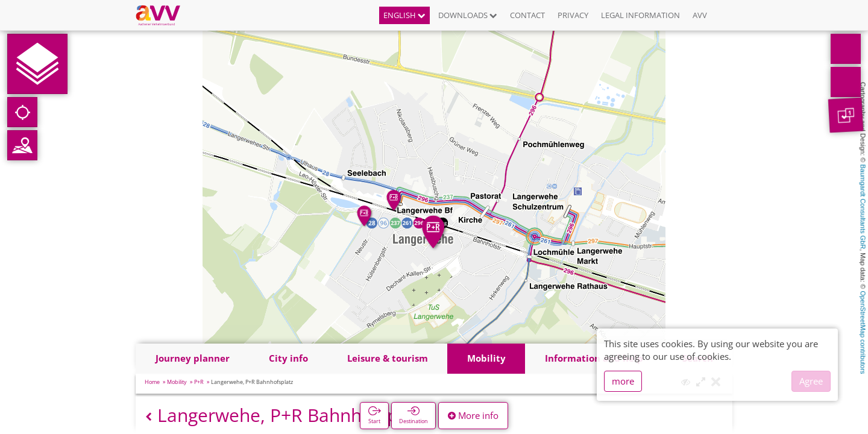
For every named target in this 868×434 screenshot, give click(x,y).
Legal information (640, 15)
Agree (811, 381)
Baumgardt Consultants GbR (863, 207)
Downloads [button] (468, 15)
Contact (527, 15)
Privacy (573, 15)
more (623, 381)
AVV (700, 15)
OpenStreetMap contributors (863, 332)
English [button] (404, 15)
